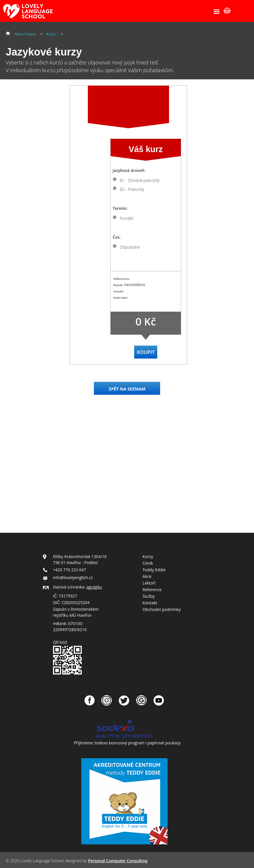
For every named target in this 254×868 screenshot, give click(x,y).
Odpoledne (130, 247)
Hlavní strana (25, 34)
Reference (152, 590)
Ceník (148, 563)
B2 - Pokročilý (132, 189)
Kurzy (148, 556)
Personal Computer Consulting (118, 861)
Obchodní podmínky (162, 609)
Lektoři (149, 583)
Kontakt (150, 603)
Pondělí (127, 218)
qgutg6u (94, 587)
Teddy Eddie (154, 570)
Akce (147, 576)
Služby (149, 596)
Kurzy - (52, 34)
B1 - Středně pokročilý (140, 180)
